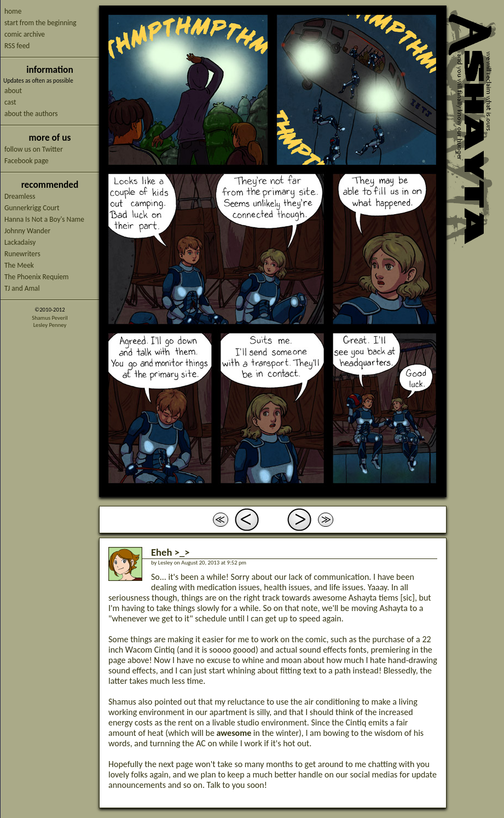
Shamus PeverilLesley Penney (50, 321)
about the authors (31, 114)
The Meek (19, 265)
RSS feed (17, 46)
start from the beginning (40, 23)
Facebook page (27, 161)
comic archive (25, 34)
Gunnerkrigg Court (32, 208)
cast (10, 102)
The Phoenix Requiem (37, 277)
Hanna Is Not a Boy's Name (44, 219)
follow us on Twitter (34, 149)
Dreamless (20, 196)
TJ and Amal (22, 288)
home (13, 11)
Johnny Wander (27, 231)
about (13, 91)
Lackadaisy (20, 242)
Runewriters (22, 254)
